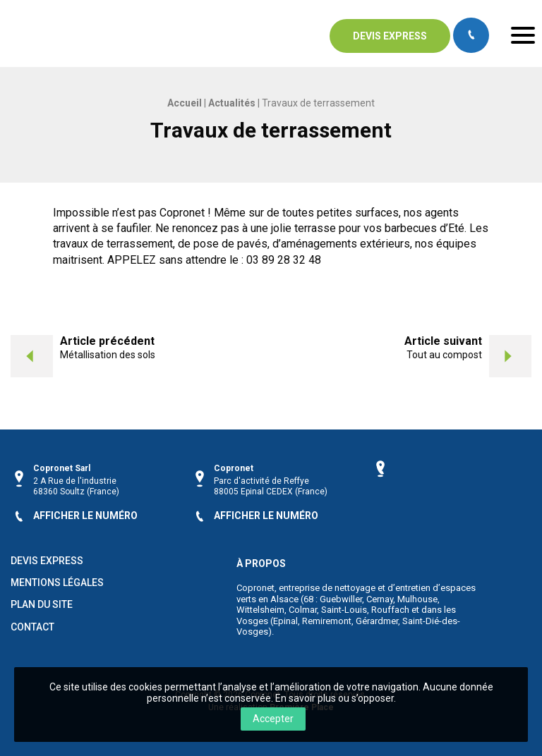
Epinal (285, 621)
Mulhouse (417, 599)
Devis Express (47, 561)
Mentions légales (57, 583)
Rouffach (390, 610)
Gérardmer (377, 621)
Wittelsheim (260, 610)
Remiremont (327, 621)
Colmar (303, 610)
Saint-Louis (344, 610)
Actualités (232, 103)
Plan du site (42, 605)
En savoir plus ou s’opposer (335, 698)
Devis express (390, 36)
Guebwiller (341, 599)
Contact (32, 627)
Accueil (185, 103)
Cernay (380, 599)
